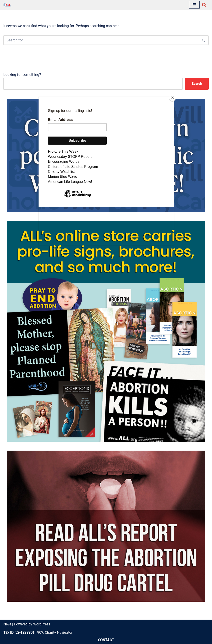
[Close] (173, 98)
